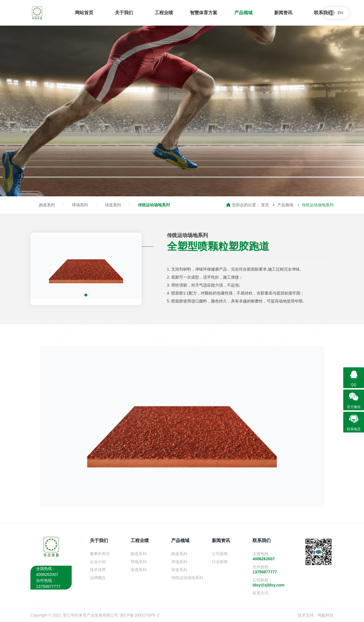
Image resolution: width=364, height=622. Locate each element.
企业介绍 (98, 562)
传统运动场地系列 (154, 205)
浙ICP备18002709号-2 (139, 615)
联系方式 (260, 593)
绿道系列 (113, 205)
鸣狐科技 (326, 615)
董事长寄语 (100, 554)
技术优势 (98, 570)
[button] (86, 295)
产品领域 (285, 205)
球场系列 (80, 205)
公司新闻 (220, 554)
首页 (265, 205)
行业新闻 (220, 562)
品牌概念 (98, 578)
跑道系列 (47, 205)
